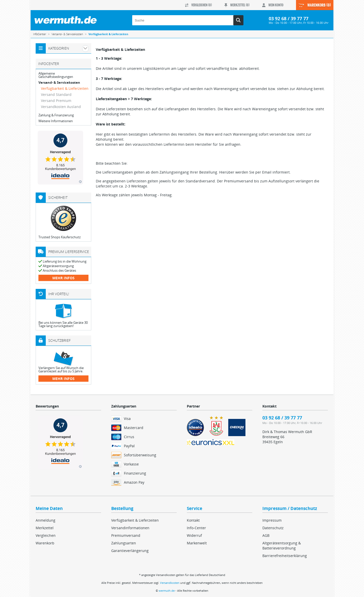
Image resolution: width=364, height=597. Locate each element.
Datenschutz (273, 528)
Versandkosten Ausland (61, 107)
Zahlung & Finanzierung (56, 115)
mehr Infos (63, 278)
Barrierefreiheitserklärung (285, 556)
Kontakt (193, 520)
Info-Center (196, 528)
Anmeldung (45, 520)
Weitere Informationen (56, 121)
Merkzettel (45, 528)
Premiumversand (126, 535)
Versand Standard (56, 94)
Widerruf (194, 535)
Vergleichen (46, 535)
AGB (266, 535)
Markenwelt (197, 543)
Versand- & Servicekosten (59, 83)
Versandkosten (170, 583)
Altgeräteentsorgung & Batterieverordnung (282, 546)
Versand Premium (56, 101)
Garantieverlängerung (130, 551)
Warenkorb (45, 543)
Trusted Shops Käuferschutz (60, 237)
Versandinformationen (130, 528)
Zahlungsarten (124, 543)
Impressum (272, 520)
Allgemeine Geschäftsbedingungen (56, 75)
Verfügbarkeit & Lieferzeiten (65, 88)
